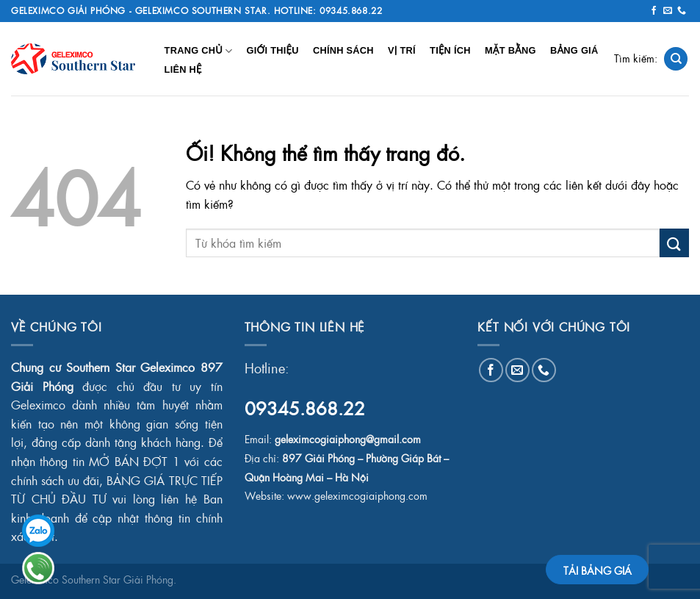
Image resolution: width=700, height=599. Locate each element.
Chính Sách (343, 50)
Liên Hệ (183, 69)
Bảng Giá (574, 50)
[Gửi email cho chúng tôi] (668, 11)
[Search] (676, 59)
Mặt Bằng (510, 50)
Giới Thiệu (272, 50)
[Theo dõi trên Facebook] (654, 11)
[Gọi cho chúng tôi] (682, 11)
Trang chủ (199, 51)
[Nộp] (674, 243)
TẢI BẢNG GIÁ (598, 570)
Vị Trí (402, 50)
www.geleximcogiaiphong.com (357, 496)
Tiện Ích (450, 50)
